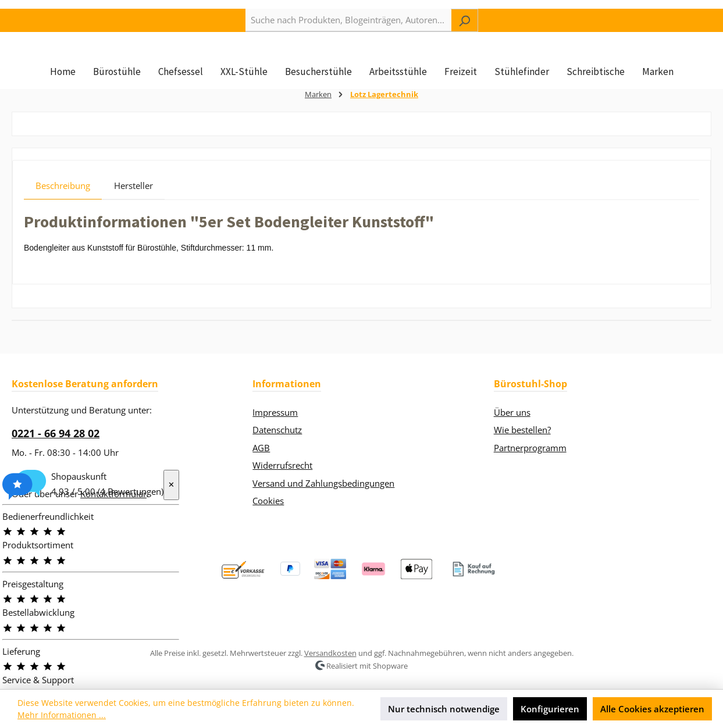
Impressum (275, 412)
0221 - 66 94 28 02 (56, 433)
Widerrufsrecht (282, 465)
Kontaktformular (113, 494)
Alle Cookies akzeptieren (652, 709)
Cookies (268, 501)
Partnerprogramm (530, 448)
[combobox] (348, 20)
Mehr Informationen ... (62, 715)
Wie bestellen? (522, 430)
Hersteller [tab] (133, 206)
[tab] (63, 206)
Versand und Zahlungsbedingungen (323, 483)
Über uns (512, 412)
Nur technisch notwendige (444, 709)
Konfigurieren (550, 709)
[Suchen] (464, 20)
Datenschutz (277, 430)
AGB (261, 448)
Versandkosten (330, 653)
